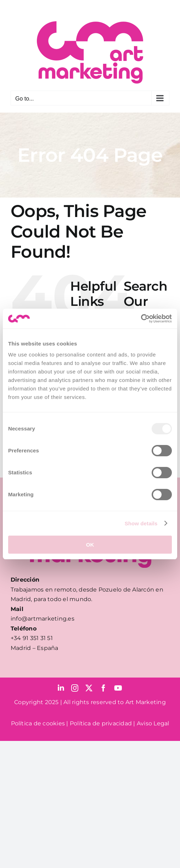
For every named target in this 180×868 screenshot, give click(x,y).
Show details (141, 523)
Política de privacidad (101, 723)
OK (90, 545)
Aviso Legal (153, 723)
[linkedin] (61, 688)
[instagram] (75, 688)
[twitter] (89, 688)
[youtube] (118, 688)
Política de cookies (38, 723)
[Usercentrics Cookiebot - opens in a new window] (141, 319)
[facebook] (103, 688)
